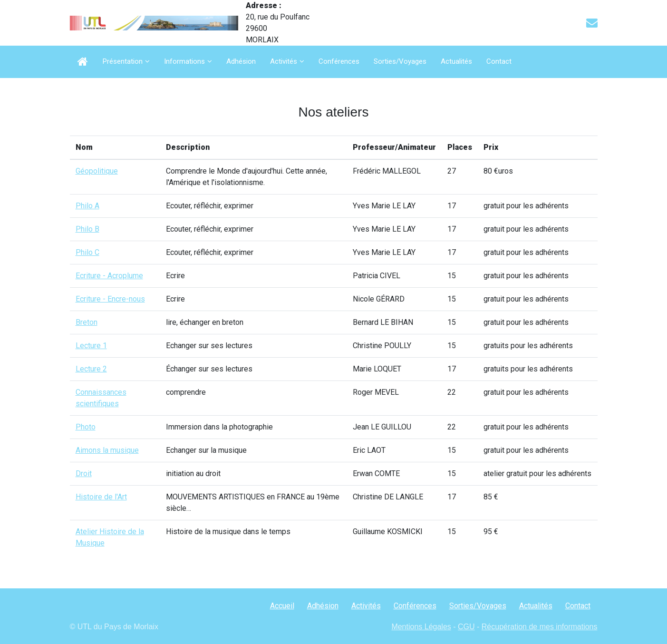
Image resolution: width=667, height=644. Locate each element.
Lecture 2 (91, 369)
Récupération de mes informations (540, 627)
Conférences (339, 61)
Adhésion (241, 61)
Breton (87, 322)
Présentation (123, 61)
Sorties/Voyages (400, 61)
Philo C (87, 252)
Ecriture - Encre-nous (110, 299)
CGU (466, 627)
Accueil (282, 606)
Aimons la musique (107, 450)
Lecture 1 (91, 346)
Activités (284, 61)
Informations (184, 61)
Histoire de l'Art (101, 497)
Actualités (456, 61)
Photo (86, 427)
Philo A (87, 206)
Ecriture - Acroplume (109, 276)
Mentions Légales (421, 627)
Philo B (87, 229)
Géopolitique (97, 171)
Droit (84, 473)
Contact (499, 61)
